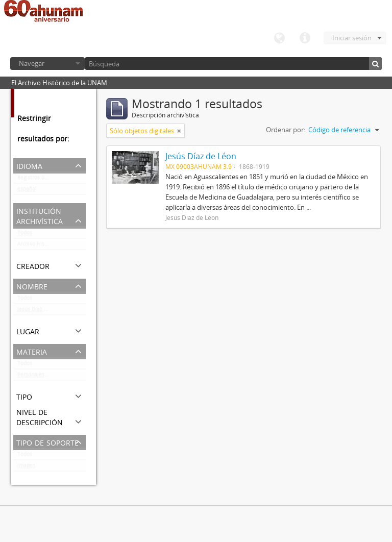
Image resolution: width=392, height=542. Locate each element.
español (27, 191)
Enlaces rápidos (305, 38)
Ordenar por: (286, 130)
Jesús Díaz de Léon (40, 311)
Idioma (279, 38)
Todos (25, 235)
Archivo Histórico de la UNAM (52, 246)
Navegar (32, 63)
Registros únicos (37, 180)
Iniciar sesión (352, 38)
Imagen (26, 467)
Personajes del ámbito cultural (52, 377)
